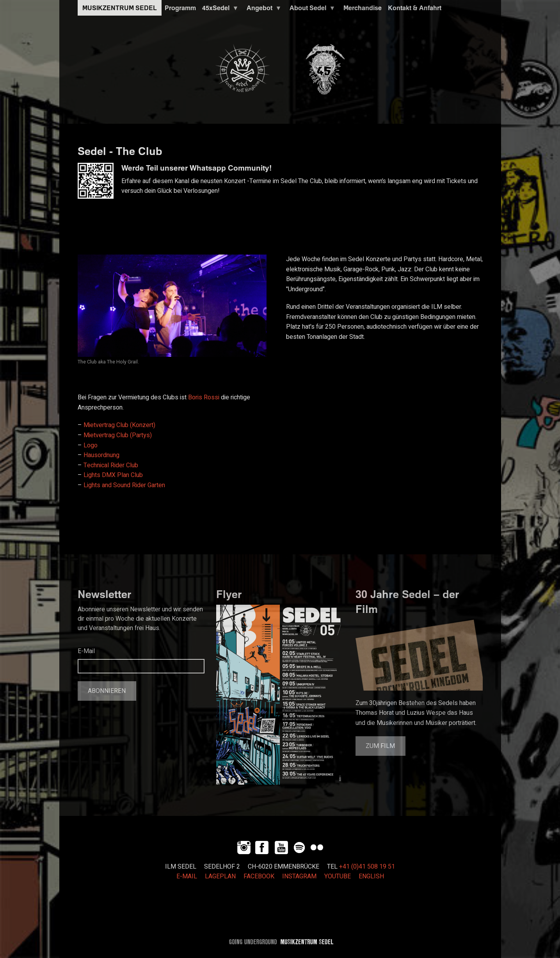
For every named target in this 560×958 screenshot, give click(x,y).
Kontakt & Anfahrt (415, 8)
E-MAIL (187, 876)
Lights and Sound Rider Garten (124, 485)
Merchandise (363, 8)
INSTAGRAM (299, 876)
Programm (180, 8)
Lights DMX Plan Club (113, 475)
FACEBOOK (259, 876)
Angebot (263, 10)
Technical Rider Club (111, 465)
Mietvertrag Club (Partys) (118, 435)
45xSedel (219, 10)
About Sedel (311, 10)
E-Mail (86, 651)
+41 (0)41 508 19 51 (367, 867)
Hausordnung (101, 455)
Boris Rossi (204, 397)
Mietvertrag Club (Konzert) (119, 425)
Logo (91, 445)
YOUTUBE (338, 876)
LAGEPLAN (220, 876)
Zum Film (380, 746)
